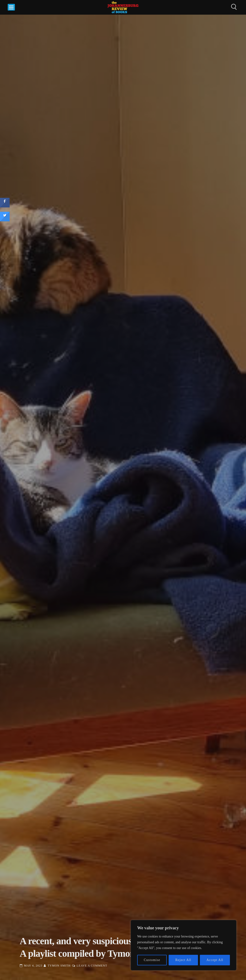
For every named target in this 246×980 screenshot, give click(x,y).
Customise (152, 960)
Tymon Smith (59, 966)
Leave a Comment (92, 966)
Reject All (183, 960)
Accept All (215, 960)
